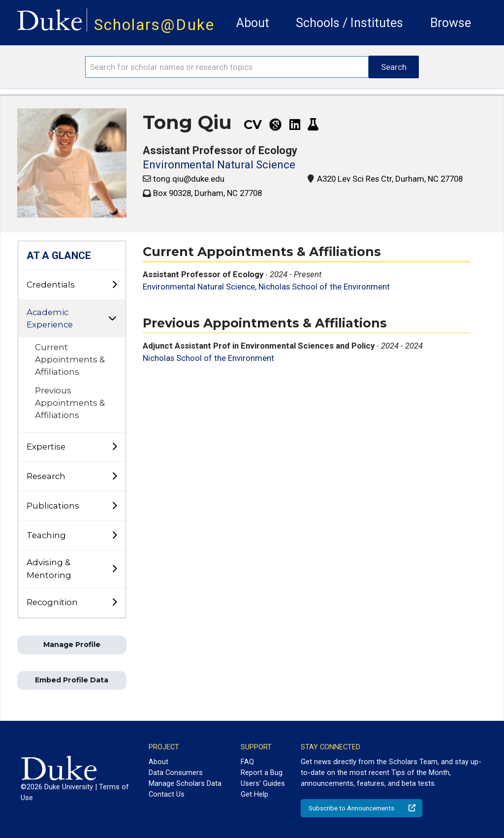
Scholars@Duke (154, 25)
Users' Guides (263, 783)
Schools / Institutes (349, 23)
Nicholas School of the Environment (324, 287)
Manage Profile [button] (72, 645)
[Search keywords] (227, 67)
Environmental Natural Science (219, 165)
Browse (451, 23)
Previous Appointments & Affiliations (70, 403)
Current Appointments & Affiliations (70, 359)
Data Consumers (176, 773)
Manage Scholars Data (185, 783)
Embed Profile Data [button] (72, 680)
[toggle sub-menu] (114, 285)
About (253, 23)
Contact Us (167, 794)
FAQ (247, 762)
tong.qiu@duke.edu (189, 179)
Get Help (254, 794)
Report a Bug (262, 773)
